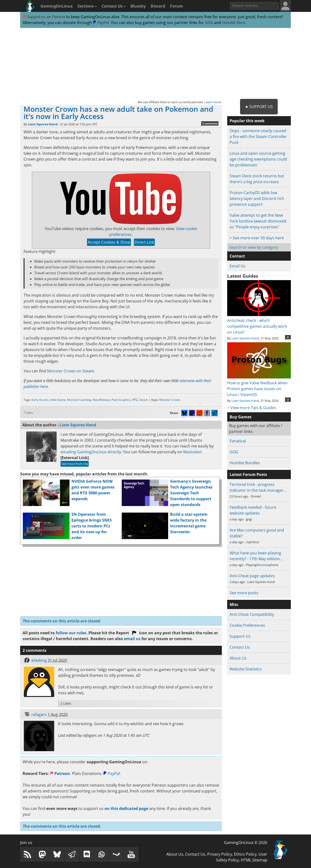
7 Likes (28, 413)
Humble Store (234, 23)
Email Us (238, 266)
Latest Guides (243, 276)
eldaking (39, 660)
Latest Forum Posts (248, 474)
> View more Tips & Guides (252, 408)
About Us (238, 658)
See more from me (75, 464)
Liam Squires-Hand (43, 124)
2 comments (210, 123)
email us (132, 639)
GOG (209, 23)
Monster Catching (79, 400)
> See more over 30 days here (257, 238)
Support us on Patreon (44, 17)
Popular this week (247, 121)
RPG (135, 400)
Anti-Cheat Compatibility (252, 614)
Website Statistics (246, 669)
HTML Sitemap (254, 860)
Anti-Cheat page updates (252, 576)
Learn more (213, 102)
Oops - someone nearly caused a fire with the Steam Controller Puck (258, 137)
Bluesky (138, 6)
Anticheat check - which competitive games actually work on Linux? (259, 323)
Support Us (240, 636)
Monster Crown (170, 400)
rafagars (39, 714)
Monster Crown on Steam (71, 371)
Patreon (60, 773)
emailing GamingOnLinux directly (91, 452)
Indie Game (58, 400)
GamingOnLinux (57, 6)
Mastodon (193, 452)
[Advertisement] (155, 64)
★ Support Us (259, 107)
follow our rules (71, 633)
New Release (101, 400)
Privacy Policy (220, 854)
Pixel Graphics (121, 400)
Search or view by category (254, 247)
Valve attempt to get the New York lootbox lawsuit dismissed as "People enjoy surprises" (258, 221)
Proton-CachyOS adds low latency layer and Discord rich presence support (257, 198)
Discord (158, 6)
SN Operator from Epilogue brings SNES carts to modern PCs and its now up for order (92, 526)
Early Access (40, 400)
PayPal (101, 23)
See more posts (244, 593)
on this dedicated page (126, 808)
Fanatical (238, 441)
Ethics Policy (245, 854)
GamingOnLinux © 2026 (246, 842)
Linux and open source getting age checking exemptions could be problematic (258, 159)
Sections (87, 6)
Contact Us (114, 6)
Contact (237, 256)
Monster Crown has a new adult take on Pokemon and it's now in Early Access (118, 113)
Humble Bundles (245, 463)
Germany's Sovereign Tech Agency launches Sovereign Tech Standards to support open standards (191, 493)
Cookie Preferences (247, 625)
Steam (144, 400)
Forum (177, 6)
